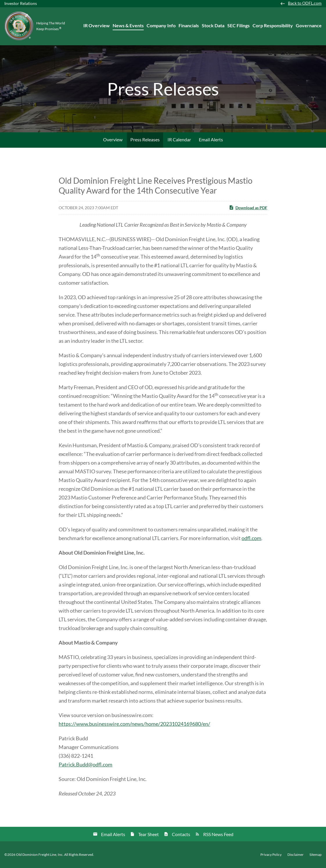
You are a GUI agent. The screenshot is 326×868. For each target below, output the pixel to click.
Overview (113, 139)
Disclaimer (296, 855)
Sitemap (316, 855)
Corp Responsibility (273, 25)
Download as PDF (248, 207)
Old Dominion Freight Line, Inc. (40, 855)
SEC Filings (238, 25)
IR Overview (97, 25)
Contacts (181, 834)
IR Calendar (179, 139)
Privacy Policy (271, 855)
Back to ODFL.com (305, 3)
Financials (189, 25)
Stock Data (213, 25)
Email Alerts (211, 139)
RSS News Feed (218, 834)
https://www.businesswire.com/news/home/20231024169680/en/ (134, 724)
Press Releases (145, 139)
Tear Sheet (148, 834)
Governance (309, 25)
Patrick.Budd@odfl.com (85, 764)
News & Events (128, 25)
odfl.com (251, 538)
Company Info (161, 25)
